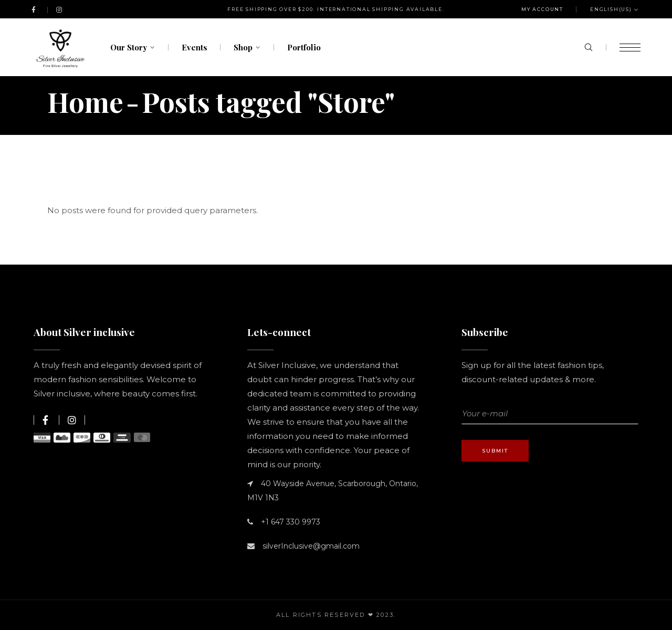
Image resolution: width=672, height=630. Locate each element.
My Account (542, 9)
